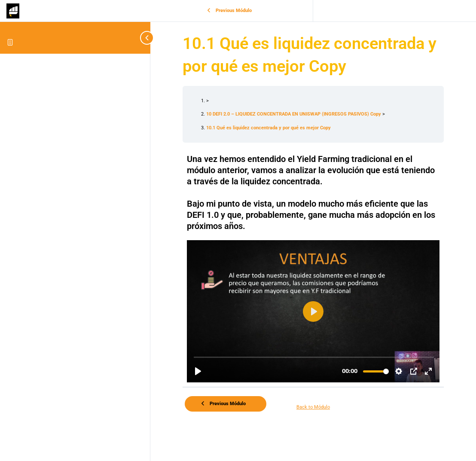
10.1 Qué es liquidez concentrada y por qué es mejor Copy (269, 128)
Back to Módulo (313, 407)
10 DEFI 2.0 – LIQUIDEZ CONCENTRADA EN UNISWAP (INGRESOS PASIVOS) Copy (294, 114)
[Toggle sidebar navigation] (142, 38)
